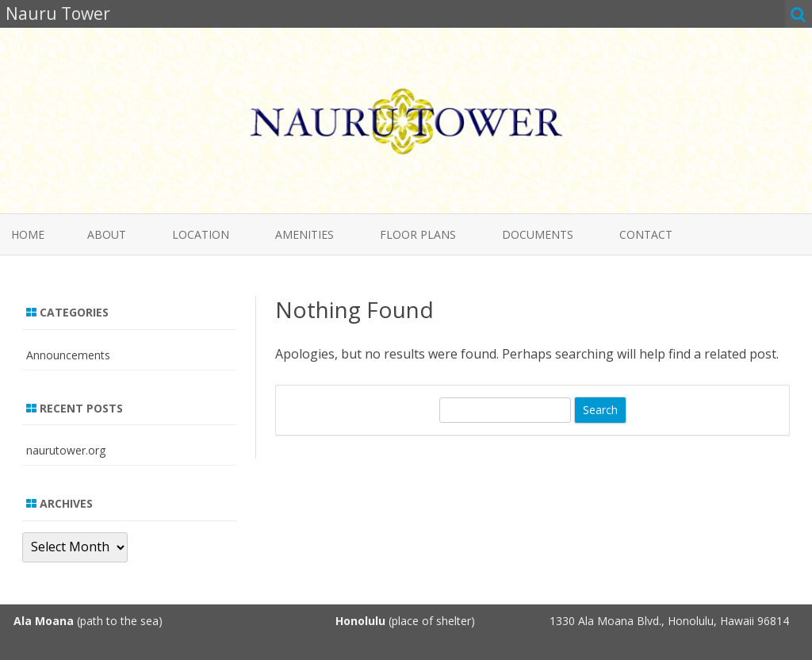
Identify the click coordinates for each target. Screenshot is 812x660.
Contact (646, 234)
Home (28, 234)
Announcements (68, 355)
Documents (538, 234)
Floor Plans (418, 234)
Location (201, 234)
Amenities (304, 234)
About (107, 234)
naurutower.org (66, 450)
